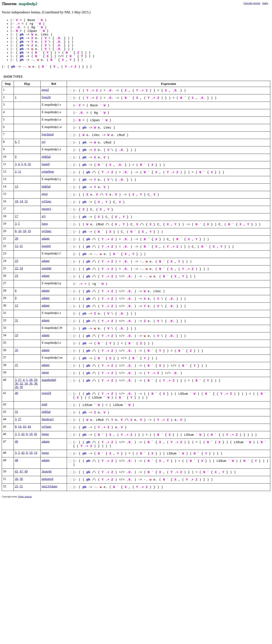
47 (21, 471)
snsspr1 (46, 209)
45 (36, 434)
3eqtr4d (47, 471)
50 (21, 479)
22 (16, 268)
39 (21, 387)
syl (44, 142)
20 (16, 238)
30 (16, 383)
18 (25, 231)
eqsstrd (46, 246)
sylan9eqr (48, 172)
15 (26, 201)
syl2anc (47, 201)
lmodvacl (48, 419)
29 (36, 380)
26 (16, 387)
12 (16, 246)
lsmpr (45, 434)
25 (16, 486)
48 (16, 460)
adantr (46, 238)
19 (29, 231)
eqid (44, 404)
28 (31, 380)
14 (21, 201)
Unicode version (252, 3)
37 (16, 365)
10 (29, 164)
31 (16, 320)
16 (20, 231)
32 (21, 383)
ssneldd (46, 268)
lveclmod (48, 134)
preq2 (45, 90)
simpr (45, 372)
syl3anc (47, 231)
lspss (45, 224)
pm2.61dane (50, 486)
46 (16, 441)
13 (16, 186)
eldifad (46, 157)
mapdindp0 (49, 380)
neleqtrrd (47, 479)
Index (265, 3)
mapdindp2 (28, 4)
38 (36, 383)
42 (23, 434)
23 (16, 261)
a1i (44, 216)
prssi (45, 194)
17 (16, 216)
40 (16, 393)
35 (16, 350)
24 (21, 268)
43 (25, 427)
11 (20, 172)
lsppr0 (46, 164)
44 (29, 427)
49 (26, 471)
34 (26, 383)
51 (21, 486)
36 (31, 383)
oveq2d (46, 393)
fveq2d (46, 97)
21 (21, 246)
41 (16, 471)
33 (16, 335)
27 (20, 380)
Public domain (25, 496)
